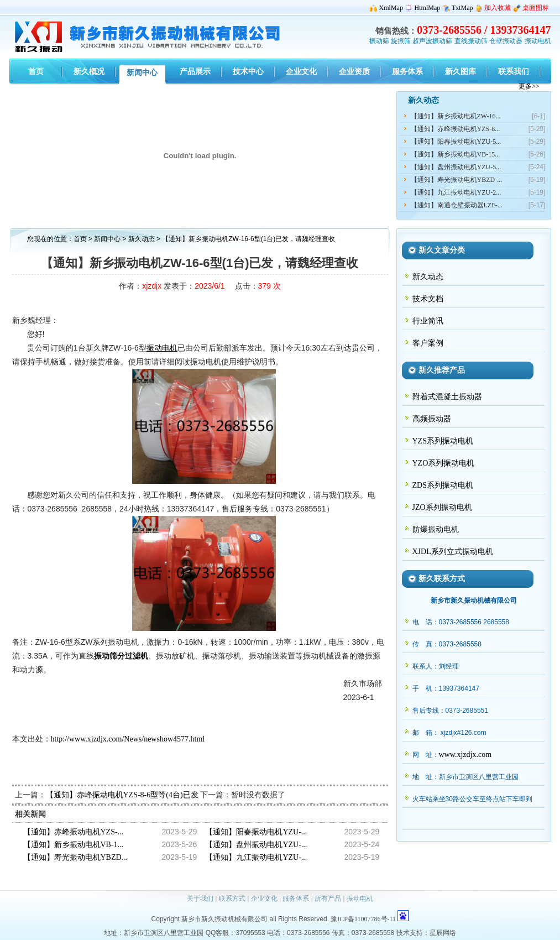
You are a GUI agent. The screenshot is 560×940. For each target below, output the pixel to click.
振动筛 (379, 41)
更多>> (529, 86)
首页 (80, 239)
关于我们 (200, 899)
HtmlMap (428, 8)
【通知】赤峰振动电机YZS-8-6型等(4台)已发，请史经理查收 (149, 795)
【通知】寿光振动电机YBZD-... (457, 180)
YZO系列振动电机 (444, 463)
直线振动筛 (471, 41)
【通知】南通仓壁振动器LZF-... (457, 205)
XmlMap (391, 8)
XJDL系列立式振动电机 (453, 552)
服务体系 (296, 899)
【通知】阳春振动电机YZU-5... (456, 142)
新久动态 (142, 239)
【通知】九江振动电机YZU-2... (456, 192)
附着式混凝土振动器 (447, 397)
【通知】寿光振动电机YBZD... (75, 857)
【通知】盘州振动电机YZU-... (256, 845)
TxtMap (462, 8)
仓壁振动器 (506, 41)
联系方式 (232, 899)
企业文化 (264, 899)
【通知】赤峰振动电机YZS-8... (456, 129)
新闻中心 (107, 239)
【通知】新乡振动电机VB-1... (74, 845)
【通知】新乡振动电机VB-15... (456, 154)
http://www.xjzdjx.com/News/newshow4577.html (128, 739)
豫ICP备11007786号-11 (363, 919)
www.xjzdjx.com (465, 754)
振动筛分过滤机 (121, 656)
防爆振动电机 (436, 529)
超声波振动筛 (432, 41)
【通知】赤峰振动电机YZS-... (74, 832)
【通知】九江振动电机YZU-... (256, 857)
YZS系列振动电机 (443, 441)
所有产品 (328, 899)
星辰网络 (443, 933)
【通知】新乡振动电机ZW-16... (456, 116)
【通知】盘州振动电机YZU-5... (456, 167)
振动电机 (538, 41)
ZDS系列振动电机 (443, 485)
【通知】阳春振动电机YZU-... (256, 832)
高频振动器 (432, 419)
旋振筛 (401, 41)
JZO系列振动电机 (442, 507)
